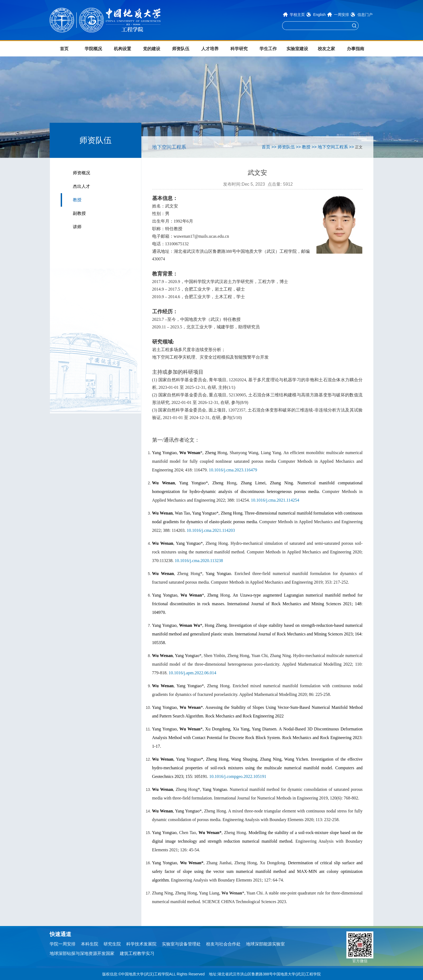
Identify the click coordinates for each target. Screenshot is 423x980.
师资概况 (81, 173)
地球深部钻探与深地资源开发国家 (82, 953)
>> (274, 147)
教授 (77, 200)
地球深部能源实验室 (265, 944)
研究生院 (112, 944)
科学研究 (239, 49)
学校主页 (297, 15)
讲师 (77, 227)
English (319, 15)
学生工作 (268, 49)
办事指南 (356, 49)
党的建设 (152, 49)
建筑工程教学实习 (137, 953)
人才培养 (210, 49)
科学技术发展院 (141, 944)
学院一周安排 (63, 944)
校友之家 (326, 49)
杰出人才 (81, 186)
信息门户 (365, 15)
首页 (64, 49)
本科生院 (90, 944)
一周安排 (342, 15)
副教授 (79, 213)
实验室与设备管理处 (181, 944)
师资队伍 (181, 49)
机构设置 (122, 49)
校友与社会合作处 (223, 944)
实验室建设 (297, 49)
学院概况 (93, 49)
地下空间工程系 (333, 147)
